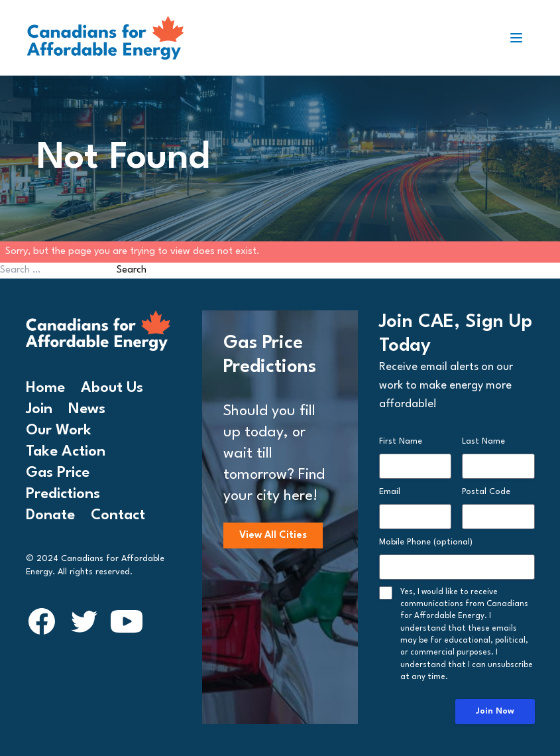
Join (39, 409)
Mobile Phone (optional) (426, 542)
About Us (112, 388)
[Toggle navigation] (522, 38)
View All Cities (273, 535)
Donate (50, 515)
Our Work (59, 430)
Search (132, 270)
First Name (401, 441)
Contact (118, 515)
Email (390, 492)
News (87, 409)
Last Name (483, 441)
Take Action (66, 452)
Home (45, 388)
